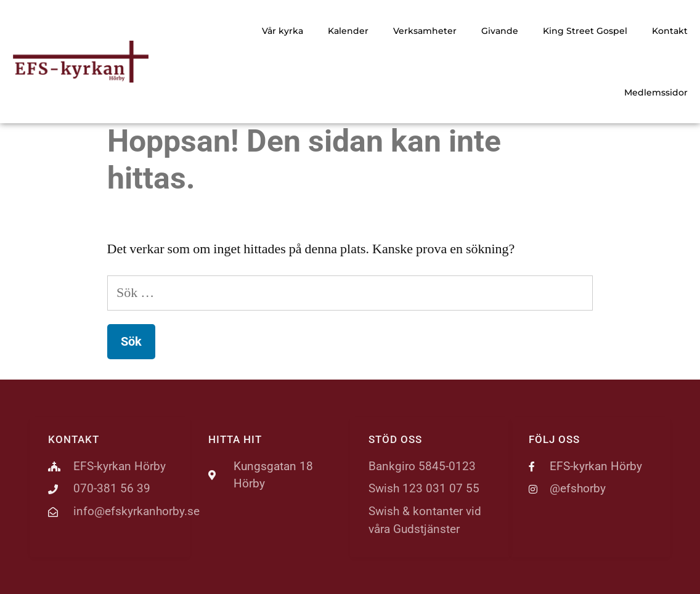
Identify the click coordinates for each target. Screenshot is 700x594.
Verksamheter (425, 31)
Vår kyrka (283, 31)
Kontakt (670, 31)
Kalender (348, 31)
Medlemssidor (656, 92)
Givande (500, 31)
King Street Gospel (585, 31)
